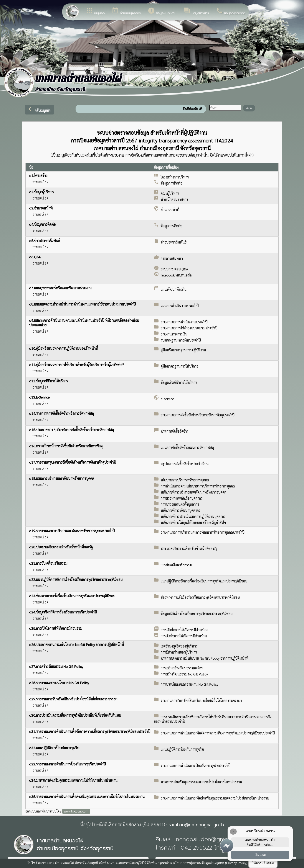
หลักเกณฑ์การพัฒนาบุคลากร (181, 510)
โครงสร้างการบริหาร (175, 177)
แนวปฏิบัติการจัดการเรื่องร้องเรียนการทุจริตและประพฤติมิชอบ (204, 581)
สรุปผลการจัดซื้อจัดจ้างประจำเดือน (185, 464)
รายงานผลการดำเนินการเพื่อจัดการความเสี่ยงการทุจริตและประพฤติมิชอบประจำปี (218, 733)
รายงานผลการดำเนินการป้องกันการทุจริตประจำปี (196, 766)
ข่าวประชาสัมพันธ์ (174, 242)
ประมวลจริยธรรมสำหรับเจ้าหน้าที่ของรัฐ (189, 548)
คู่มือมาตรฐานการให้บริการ (179, 366)
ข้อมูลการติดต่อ (230, 11)
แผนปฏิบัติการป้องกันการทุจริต (182, 749)
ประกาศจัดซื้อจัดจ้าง (174, 431)
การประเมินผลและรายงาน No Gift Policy (189, 684)
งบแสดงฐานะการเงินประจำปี (181, 340)
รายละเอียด (40, 182)
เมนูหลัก (95, 11)
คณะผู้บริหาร (170, 193)
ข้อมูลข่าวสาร (196, 11)
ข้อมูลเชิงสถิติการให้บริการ (179, 382)
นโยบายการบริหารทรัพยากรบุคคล (185, 480)
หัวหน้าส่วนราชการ (174, 199)
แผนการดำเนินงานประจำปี (180, 306)
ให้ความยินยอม (263, 863)
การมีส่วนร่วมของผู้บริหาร (179, 652)
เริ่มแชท (260, 855)
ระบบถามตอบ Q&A (174, 269)
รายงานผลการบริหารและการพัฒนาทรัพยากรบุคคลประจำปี (203, 532)
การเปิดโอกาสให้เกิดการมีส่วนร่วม (184, 630)
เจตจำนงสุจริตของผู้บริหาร (179, 646)
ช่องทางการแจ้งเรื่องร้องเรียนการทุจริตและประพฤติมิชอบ (200, 597)
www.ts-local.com (76, 811)
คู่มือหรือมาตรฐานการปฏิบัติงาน (183, 350)
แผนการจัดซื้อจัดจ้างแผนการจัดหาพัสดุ (187, 447)
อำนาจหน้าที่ (170, 210)
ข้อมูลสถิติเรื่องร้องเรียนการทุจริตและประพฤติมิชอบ (197, 614)
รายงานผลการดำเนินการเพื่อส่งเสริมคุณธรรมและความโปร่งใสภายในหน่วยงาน (215, 798)
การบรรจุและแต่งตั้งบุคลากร (180, 504)
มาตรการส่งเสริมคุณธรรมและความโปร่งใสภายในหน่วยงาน (201, 782)
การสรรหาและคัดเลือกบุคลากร (182, 498)
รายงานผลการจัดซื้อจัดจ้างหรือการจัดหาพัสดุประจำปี (198, 415)
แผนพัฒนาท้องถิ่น (174, 289)
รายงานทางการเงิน (174, 334)
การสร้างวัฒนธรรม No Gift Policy (184, 674)
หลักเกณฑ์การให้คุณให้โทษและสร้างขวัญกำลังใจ (193, 522)
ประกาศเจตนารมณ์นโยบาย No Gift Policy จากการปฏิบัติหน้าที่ (205, 658)
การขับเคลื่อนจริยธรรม (176, 565)
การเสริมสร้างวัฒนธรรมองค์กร (182, 668)
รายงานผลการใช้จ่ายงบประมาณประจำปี (189, 328)
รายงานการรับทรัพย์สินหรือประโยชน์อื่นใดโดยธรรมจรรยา (201, 700)
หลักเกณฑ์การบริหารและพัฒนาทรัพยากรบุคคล (193, 492)
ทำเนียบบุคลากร (126, 11)
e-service (167, 399)
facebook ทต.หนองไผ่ (176, 275)
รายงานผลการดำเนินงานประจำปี (184, 322)
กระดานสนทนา (172, 258)
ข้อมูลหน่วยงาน (162, 11)
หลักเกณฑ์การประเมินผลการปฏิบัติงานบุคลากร (193, 516)
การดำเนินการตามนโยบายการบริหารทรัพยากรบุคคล (198, 486)
